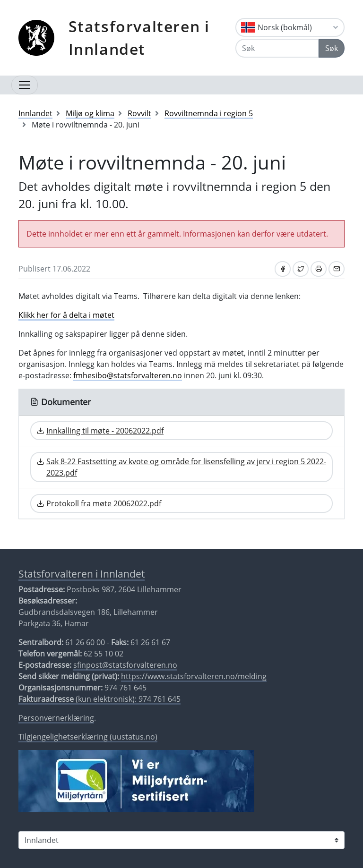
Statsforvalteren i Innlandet (139, 38)
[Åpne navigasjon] (25, 85)
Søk (332, 48)
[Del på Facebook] (283, 269)
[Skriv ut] (319, 269)
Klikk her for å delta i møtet (66, 315)
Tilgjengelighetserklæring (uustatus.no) (88, 737)
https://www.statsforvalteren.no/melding (194, 676)
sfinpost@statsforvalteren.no (125, 665)
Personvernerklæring (56, 718)
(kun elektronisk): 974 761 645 (99, 699)
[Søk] (277, 48)
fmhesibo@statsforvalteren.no (128, 375)
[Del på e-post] (337, 269)
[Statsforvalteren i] (181, 840)
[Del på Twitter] (301, 269)
